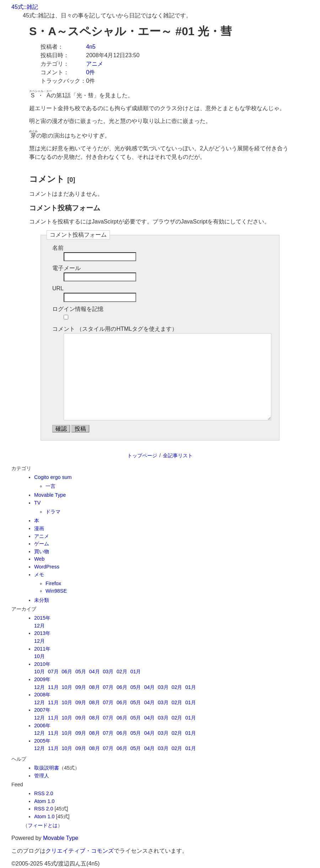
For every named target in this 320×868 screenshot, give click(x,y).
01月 (135, 672)
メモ (39, 575)
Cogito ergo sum (53, 477)
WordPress (47, 567)
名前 (58, 248)
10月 (39, 656)
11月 (53, 687)
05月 (81, 672)
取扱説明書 (47, 768)
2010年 (42, 664)
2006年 (42, 726)
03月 (108, 672)
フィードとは (43, 825)
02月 (122, 672)
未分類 (42, 600)
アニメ (95, 64)
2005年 (42, 741)
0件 (90, 72)
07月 (53, 672)
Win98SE (56, 591)
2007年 (42, 710)
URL (58, 288)
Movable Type (50, 495)
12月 (39, 626)
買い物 (42, 551)
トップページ (142, 455)
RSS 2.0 (44, 793)
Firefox (53, 583)
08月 (95, 687)
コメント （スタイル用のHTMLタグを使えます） (115, 329)
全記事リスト (178, 455)
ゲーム (42, 544)
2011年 (42, 649)
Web (39, 559)
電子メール (66, 268)
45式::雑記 (25, 7)
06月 (67, 672)
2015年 (42, 618)
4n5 (91, 47)
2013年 (42, 633)
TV (37, 503)
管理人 (42, 776)
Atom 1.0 (44, 801)
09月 (81, 687)
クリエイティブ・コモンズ (80, 851)
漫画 (39, 528)
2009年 (42, 679)
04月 (95, 672)
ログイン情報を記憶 (78, 309)
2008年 (42, 695)
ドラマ (53, 512)
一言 (50, 486)
